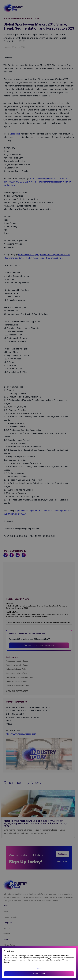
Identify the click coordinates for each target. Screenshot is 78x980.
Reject (39, 968)
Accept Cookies (39, 974)
